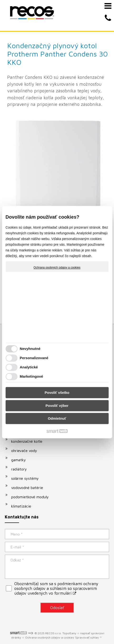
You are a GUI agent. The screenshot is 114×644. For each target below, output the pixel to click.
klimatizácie (21, 506)
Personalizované (34, 358)
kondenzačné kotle (27, 441)
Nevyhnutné (30, 349)
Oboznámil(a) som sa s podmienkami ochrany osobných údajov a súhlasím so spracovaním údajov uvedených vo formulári (56, 588)
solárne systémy (25, 478)
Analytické (29, 367)
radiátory (19, 469)
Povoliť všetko (57, 393)
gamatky (19, 460)
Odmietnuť (57, 419)
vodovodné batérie (27, 488)
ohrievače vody (24, 451)
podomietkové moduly (30, 497)
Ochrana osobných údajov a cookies (57, 268)
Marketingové (31, 376)
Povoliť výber (57, 406)
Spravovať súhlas (87, 637)
